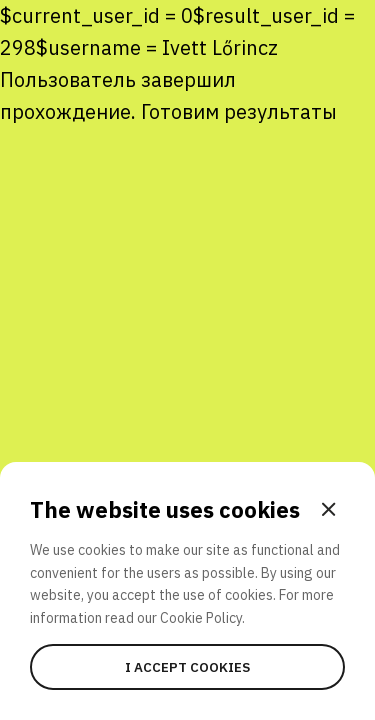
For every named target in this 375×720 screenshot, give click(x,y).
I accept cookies (187, 667)
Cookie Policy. (202, 618)
